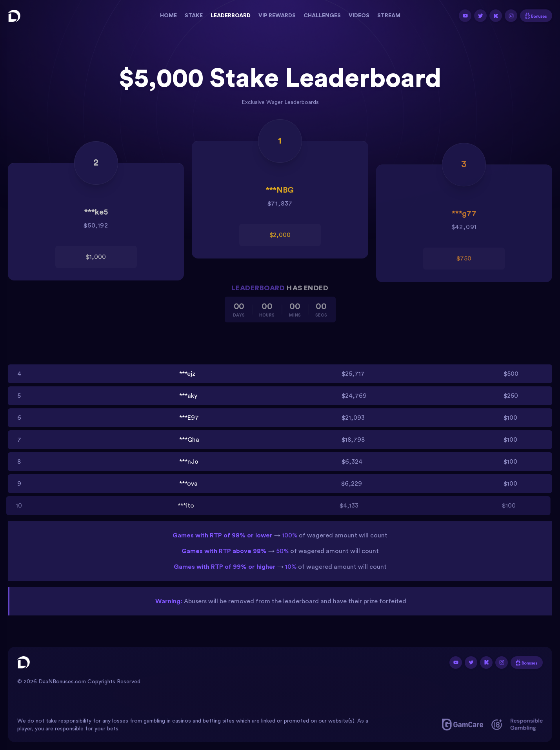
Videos (359, 16)
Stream (389, 16)
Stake (194, 16)
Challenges (322, 16)
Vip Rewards (277, 16)
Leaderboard (231, 16)
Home (168, 16)
